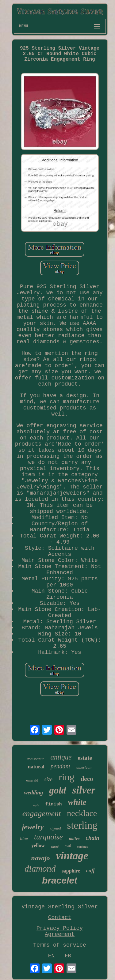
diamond (40, 869)
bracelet (60, 880)
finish (54, 804)
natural (36, 767)
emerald (32, 780)
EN (52, 956)
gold (57, 790)
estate (85, 758)
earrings (82, 846)
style (36, 805)
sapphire (71, 871)
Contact (60, 918)
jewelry (33, 827)
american (84, 767)
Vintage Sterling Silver (59, 907)
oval (68, 846)
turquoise (48, 837)
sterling (82, 825)
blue (24, 839)
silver (84, 790)
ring (67, 777)
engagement (42, 814)
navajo (40, 858)
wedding (33, 793)
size (48, 779)
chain (93, 838)
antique (61, 757)
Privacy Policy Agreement (60, 931)
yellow (38, 845)
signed (55, 829)
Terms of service (60, 945)
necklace (82, 813)
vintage (72, 856)
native (74, 839)
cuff (90, 871)
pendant (60, 766)
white (77, 802)
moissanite (36, 759)
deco (87, 779)
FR (68, 956)
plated (55, 847)
